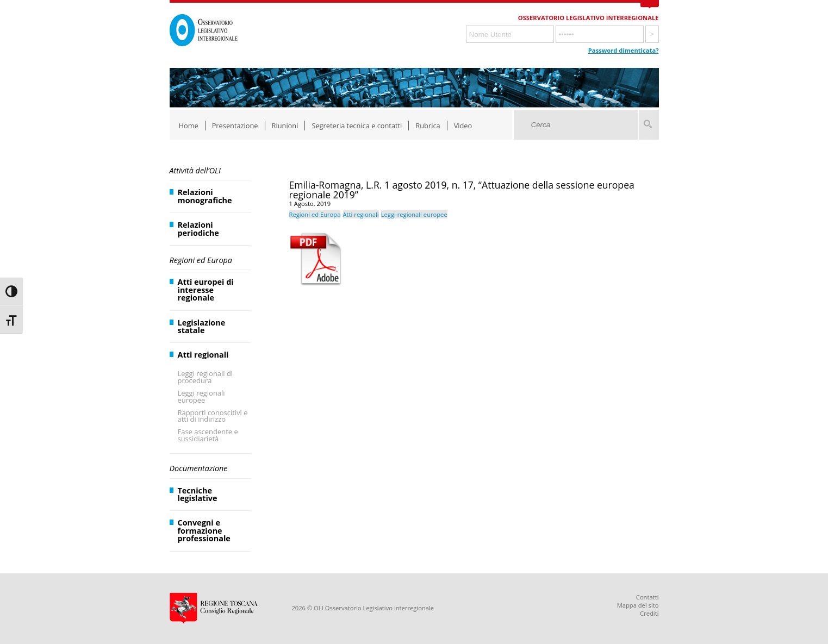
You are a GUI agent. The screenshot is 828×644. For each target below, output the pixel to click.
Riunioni (285, 126)
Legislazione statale (202, 326)
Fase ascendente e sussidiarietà (208, 435)
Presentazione (235, 126)
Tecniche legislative (198, 494)
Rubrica (428, 126)
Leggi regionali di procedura (206, 377)
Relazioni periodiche (198, 229)
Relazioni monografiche (205, 196)
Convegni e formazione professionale (204, 530)
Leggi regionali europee (201, 396)
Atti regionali (203, 355)
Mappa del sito (638, 605)
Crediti (649, 613)
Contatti (648, 597)
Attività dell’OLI (195, 170)
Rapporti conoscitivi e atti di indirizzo (213, 416)
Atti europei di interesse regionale (206, 290)
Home (189, 126)
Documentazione (199, 468)
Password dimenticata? (624, 50)
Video (463, 126)
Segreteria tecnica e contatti (357, 126)
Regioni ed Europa (201, 260)
